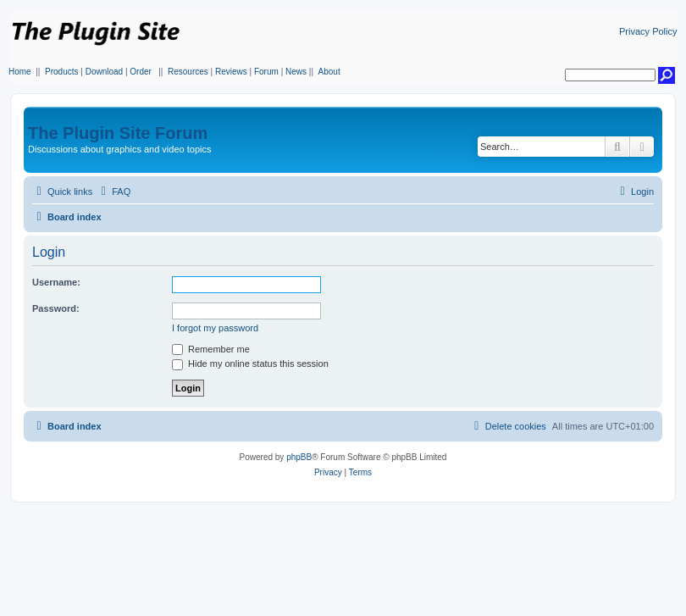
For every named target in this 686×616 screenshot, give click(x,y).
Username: (56, 282)
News (296, 72)
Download (104, 72)
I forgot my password (215, 328)
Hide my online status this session (250, 363)
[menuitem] (113, 191)
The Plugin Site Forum (118, 133)
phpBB (299, 457)
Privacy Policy (648, 31)
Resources (188, 72)
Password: (56, 308)
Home (20, 72)
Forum (266, 72)
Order (141, 72)
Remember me (211, 349)
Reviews (231, 72)
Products (61, 72)
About (329, 72)
